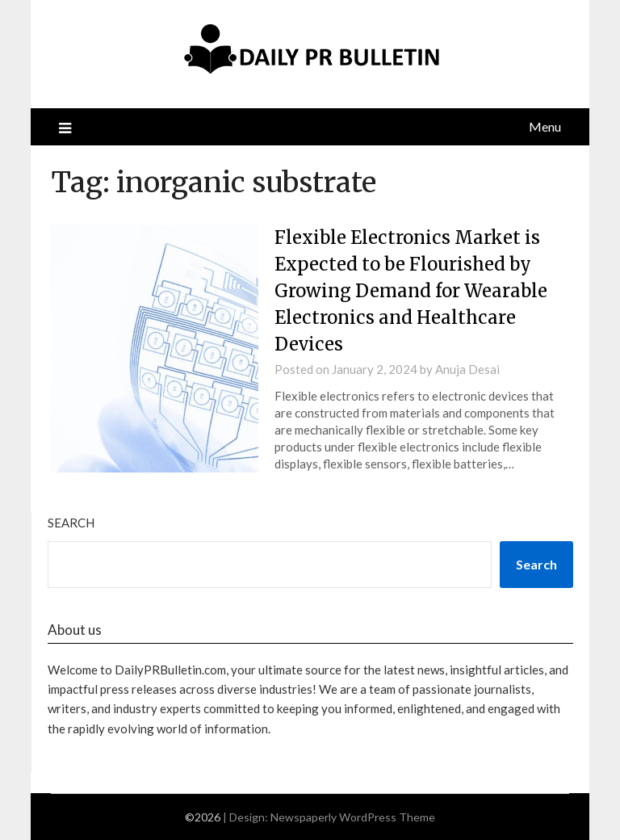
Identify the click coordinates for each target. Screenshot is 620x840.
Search (71, 523)
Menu (545, 126)
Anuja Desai (467, 369)
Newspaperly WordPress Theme (353, 817)
